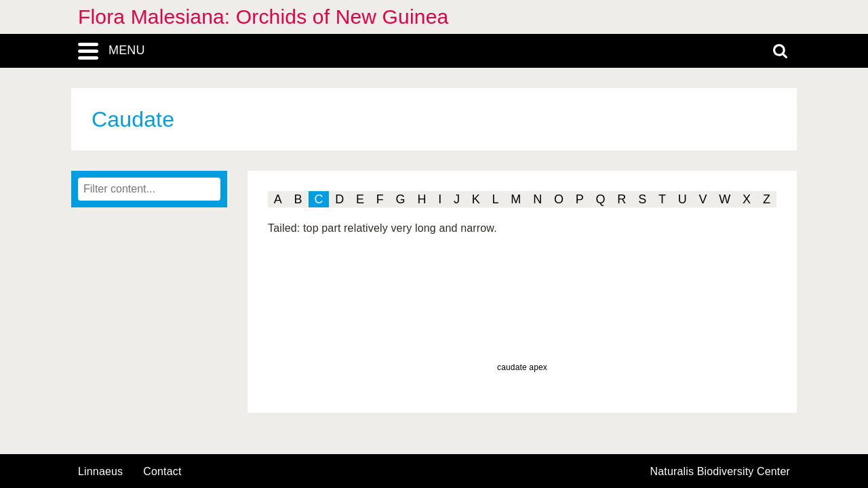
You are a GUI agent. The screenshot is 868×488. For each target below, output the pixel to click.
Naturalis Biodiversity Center (721, 472)
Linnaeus (100, 472)
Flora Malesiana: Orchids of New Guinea (263, 17)
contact (162, 471)
